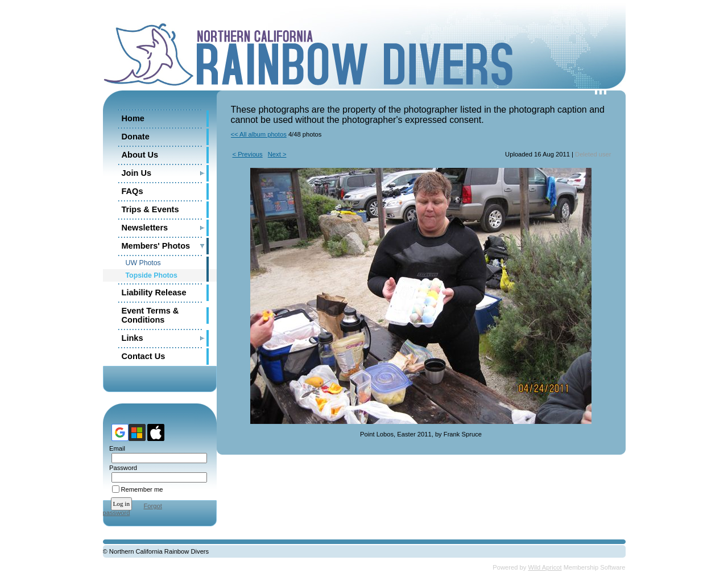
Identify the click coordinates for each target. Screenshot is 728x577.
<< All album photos (259, 134)
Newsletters (145, 228)
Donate (136, 137)
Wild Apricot (545, 567)
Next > (277, 154)
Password (121, 468)
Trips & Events (150, 209)
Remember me (142, 489)
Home (133, 118)
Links (133, 338)
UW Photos (143, 263)
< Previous (248, 154)
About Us (140, 155)
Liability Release (154, 292)
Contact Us (144, 356)
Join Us (137, 173)
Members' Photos (156, 246)
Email (115, 448)
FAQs (133, 191)
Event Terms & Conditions (150, 315)
